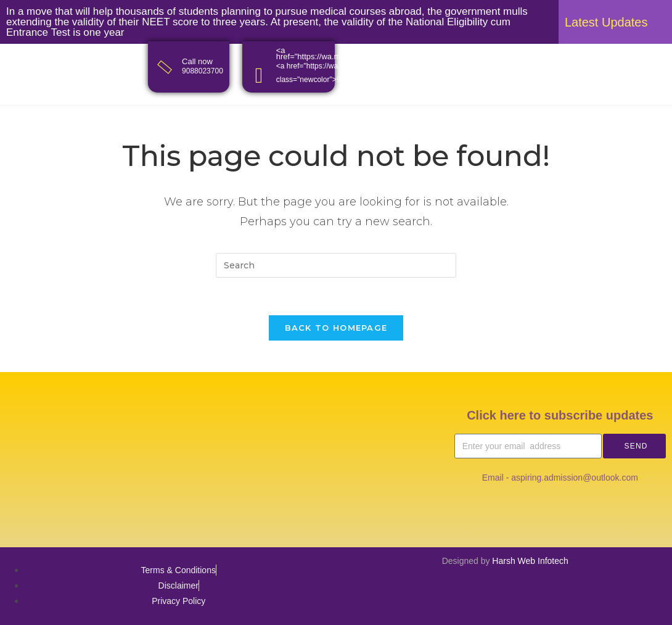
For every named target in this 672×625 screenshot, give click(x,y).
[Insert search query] (336, 265)
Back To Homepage (336, 328)
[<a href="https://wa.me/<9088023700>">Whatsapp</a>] (259, 76)
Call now (197, 61)
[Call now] (165, 67)
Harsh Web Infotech (530, 561)
